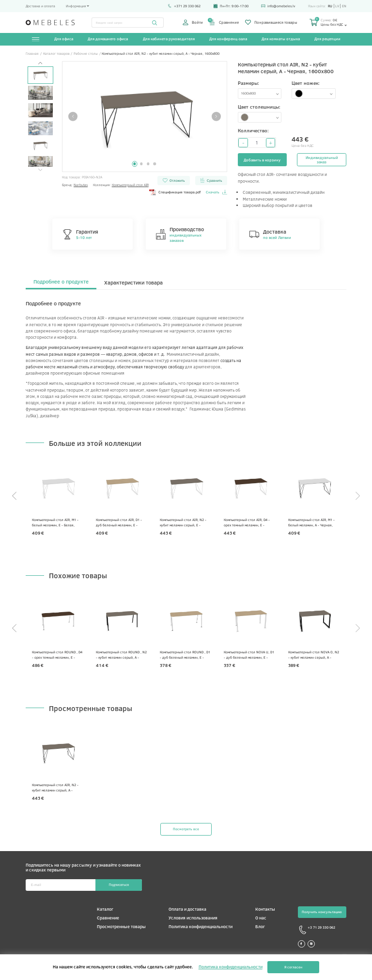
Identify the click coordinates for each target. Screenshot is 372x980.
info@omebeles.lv (278, 6)
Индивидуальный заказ (322, 160)
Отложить (174, 180)
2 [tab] (141, 164)
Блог (260, 926)
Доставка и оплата (40, 6)
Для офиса (64, 39)
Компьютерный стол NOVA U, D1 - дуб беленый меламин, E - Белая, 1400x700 (249, 655)
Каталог (105, 909)
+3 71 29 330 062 (317, 930)
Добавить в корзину (262, 160)
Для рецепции (327, 39)
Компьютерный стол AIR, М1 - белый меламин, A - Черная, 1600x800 (311, 522)
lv (337, 6)
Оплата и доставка (187, 909)
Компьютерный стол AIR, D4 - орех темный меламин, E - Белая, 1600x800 (247, 522)
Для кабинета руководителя (169, 39)
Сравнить (211, 180)
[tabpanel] (145, 117)
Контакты (265, 909)
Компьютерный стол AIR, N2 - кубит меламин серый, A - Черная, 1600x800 (55, 787)
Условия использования (193, 918)
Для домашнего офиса (108, 39)
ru (330, 6)
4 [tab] (155, 164)
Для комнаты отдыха (281, 39)
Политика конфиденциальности (201, 926)
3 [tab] (148, 164)
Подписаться (119, 885)
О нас (261, 918)
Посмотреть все (186, 829)
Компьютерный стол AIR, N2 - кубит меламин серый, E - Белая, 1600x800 (183, 522)
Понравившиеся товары (271, 22)
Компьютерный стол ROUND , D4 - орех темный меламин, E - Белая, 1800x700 (57, 655)
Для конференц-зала (228, 39)
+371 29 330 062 (184, 6)
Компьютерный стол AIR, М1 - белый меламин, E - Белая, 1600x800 (55, 522)
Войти (193, 22)
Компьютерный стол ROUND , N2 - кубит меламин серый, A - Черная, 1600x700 (121, 655)
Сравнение (224, 22)
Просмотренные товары (121, 926)
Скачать (217, 192)
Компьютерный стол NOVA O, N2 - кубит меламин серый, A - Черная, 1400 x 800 (314, 655)
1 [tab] (134, 164)
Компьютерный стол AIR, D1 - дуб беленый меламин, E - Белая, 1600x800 (119, 522)
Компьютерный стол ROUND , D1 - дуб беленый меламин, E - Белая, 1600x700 (185, 655)
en (344, 6)
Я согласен (293, 967)
